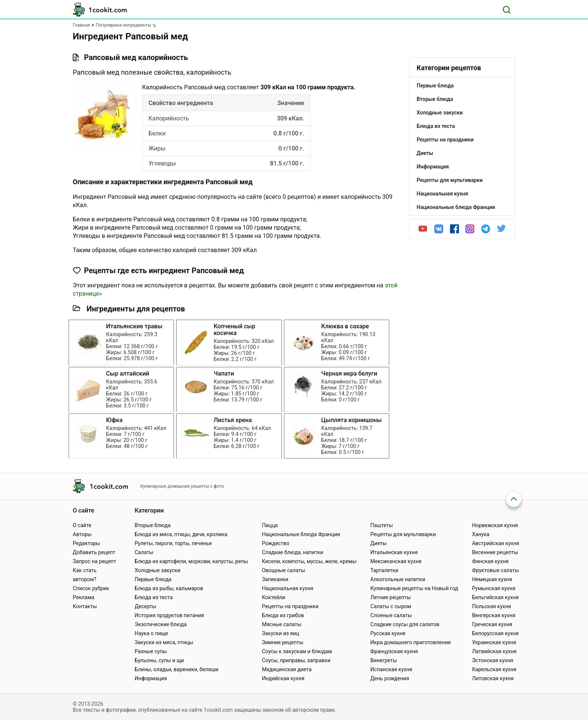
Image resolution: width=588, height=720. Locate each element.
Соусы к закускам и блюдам (297, 651)
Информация (151, 678)
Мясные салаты (281, 624)
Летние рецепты (391, 597)
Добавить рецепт (94, 552)
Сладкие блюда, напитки (292, 552)
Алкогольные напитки (398, 579)
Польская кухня (492, 606)
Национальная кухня (287, 588)
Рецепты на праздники (290, 606)
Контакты (85, 606)
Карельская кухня (494, 669)
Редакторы (86, 543)
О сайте (82, 525)
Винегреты (384, 660)
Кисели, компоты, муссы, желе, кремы (309, 561)
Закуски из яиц (280, 633)
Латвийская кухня (494, 651)
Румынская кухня (494, 588)
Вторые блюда (153, 525)
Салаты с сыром (391, 606)
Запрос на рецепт (94, 561)
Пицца (270, 525)
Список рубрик (91, 588)
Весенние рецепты (495, 552)
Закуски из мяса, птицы (164, 642)
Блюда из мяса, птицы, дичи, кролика (181, 534)
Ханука (481, 534)
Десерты (145, 606)
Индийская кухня (283, 678)
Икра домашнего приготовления (411, 642)
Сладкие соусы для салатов (405, 624)
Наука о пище (151, 633)
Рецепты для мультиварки (403, 534)
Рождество (275, 543)
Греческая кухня (492, 624)
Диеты (379, 543)
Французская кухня (394, 651)
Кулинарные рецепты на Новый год (414, 588)
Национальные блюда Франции (301, 534)
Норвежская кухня (495, 525)
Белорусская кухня (496, 633)
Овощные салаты (283, 570)
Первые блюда (153, 579)
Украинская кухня (494, 642)
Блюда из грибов (283, 615)
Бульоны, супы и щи (159, 660)
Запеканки (275, 579)
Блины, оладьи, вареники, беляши (176, 669)
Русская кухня (388, 633)
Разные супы (151, 651)
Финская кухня (490, 561)
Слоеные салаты (391, 615)
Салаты (144, 552)
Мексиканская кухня (396, 561)
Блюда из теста (154, 597)
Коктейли (273, 597)
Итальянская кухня (394, 552)
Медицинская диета (286, 669)
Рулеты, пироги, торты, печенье (173, 543)
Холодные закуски (157, 570)
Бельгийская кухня (496, 597)
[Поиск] (507, 10)
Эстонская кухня (493, 660)
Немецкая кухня (492, 579)
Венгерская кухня (494, 615)
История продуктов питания (169, 615)
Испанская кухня (391, 669)
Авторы (82, 534)
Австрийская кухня (496, 543)
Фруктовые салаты (496, 570)
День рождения (390, 678)
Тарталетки (385, 570)
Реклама (83, 597)
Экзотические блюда (161, 624)
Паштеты (382, 525)
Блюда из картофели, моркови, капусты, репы (191, 561)
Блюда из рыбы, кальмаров (169, 588)
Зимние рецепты (283, 642)
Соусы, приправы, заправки (296, 660)
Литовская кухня (493, 678)
